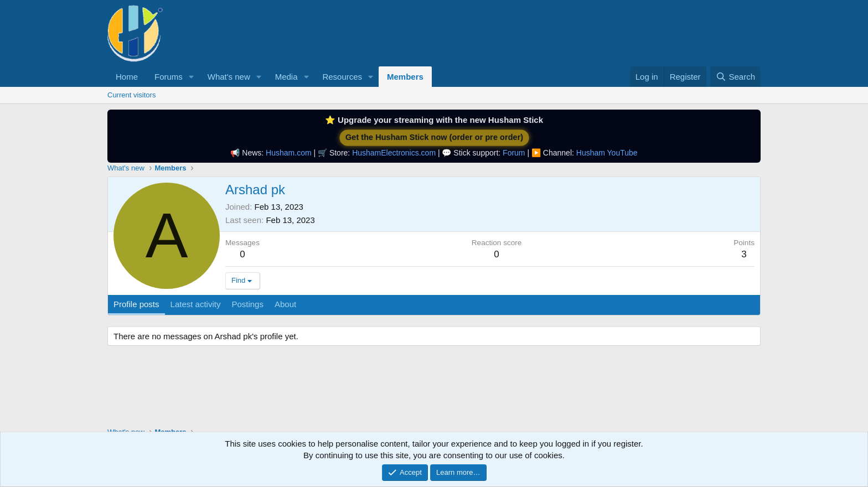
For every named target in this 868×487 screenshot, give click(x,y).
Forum (514, 153)
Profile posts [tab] (136, 304)
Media (286, 77)
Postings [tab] (247, 304)
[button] (192, 77)
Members (405, 77)
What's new (229, 77)
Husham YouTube (607, 153)
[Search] (735, 77)
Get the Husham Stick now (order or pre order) (434, 138)
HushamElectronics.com (394, 153)
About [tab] (285, 304)
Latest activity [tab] (196, 304)
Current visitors (131, 95)
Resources (342, 77)
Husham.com (288, 153)
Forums (169, 77)
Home (127, 77)
